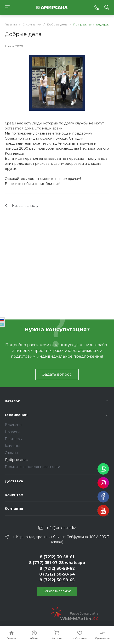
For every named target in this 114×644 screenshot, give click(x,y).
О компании (16, 415)
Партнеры (14, 439)
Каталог (12, 401)
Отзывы (11, 453)
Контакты (14, 509)
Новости (12, 432)
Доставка (14, 481)
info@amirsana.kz (61, 528)
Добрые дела (17, 460)
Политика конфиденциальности (32, 467)
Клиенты (12, 446)
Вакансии (13, 425)
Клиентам (14, 495)
